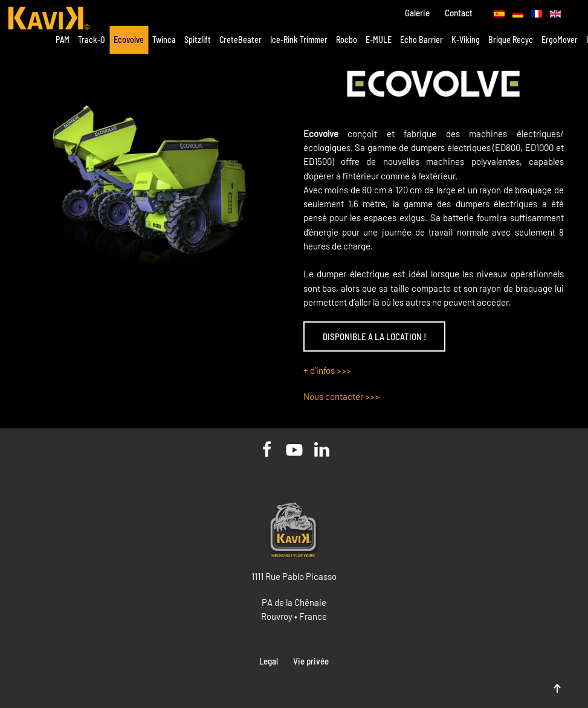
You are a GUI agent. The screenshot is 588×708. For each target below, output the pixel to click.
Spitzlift (198, 40)
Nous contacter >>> (341, 396)
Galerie (417, 13)
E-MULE (379, 40)
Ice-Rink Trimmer (299, 40)
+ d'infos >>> (327, 370)
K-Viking (466, 40)
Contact (459, 13)
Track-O (92, 40)
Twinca (164, 40)
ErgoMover (560, 40)
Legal (269, 661)
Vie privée (311, 661)
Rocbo (347, 40)
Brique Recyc (511, 40)
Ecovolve (129, 40)
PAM (63, 40)
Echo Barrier (422, 40)
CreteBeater (241, 40)
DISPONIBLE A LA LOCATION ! (374, 336)
